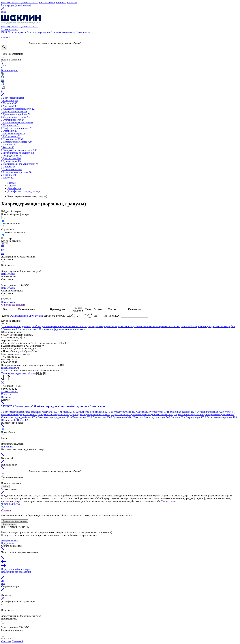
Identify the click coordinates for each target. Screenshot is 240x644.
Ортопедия (9, 131)
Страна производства (12, 291)
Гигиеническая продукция (18, 153)
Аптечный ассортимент (63, 32)
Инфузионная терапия (16, 117)
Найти (5, 486)
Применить (7, 447)
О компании (9, 329)
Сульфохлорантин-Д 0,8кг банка (26, 316)
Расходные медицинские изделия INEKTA (110, 326)
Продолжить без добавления (16, 572)
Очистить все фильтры (13, 305)
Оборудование (12, 156)
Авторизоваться (9, 540)
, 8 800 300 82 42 (30, 3)
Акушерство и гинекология (18, 109)
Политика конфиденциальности (55, 329)
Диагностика (11, 158)
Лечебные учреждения (38, 32)
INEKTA (6, 32)
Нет (3, 583)
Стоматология (83, 32)
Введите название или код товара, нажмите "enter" (55, 43)
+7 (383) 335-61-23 (11, 3)
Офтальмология (120, 414)
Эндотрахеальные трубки (221, 326)
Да (3, 581)
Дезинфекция (11, 161)
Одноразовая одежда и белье (19, 150)
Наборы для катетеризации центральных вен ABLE (59, 326)
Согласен (6, 510)
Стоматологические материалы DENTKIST (156, 326)
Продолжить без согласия (15, 521)
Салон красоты (18, 32)
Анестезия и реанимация (17, 123)
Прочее (7, 178)
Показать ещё (8, 274)
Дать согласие (9, 524)
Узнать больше (169, 501)
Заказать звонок (47, 3)
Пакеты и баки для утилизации (20, 164)
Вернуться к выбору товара (15, 569)
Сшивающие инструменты (16, 326)
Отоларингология (13, 120)
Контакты (61, 3)
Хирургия (9, 145)
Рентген (8, 147)
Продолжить (8, 543)
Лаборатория (11, 136)
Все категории (9, 100)
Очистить (7, 259)
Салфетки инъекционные (17, 128)
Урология (9, 106)
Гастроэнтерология (14, 112)
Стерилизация (12, 169)
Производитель (9, 277)
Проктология (10, 125)
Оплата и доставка (27, 329)
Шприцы (9, 175)
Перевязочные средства (16, 142)
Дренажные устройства (16, 114)
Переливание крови (13, 134)
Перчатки (9, 103)
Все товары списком (13, 98)
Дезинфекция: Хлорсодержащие (18, 257)
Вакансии (72, 3)
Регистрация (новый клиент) (16, 5)
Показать (17, 641)
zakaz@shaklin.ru (10, 368)
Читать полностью (11, 504)
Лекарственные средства (16, 172)
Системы (8, 167)
